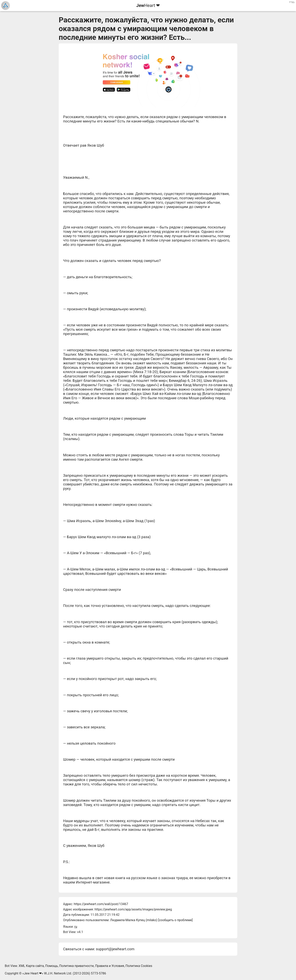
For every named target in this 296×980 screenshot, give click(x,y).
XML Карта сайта (31, 966)
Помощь (51, 966)
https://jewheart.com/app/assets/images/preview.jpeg (133, 909)
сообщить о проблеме (175, 920)
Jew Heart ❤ (33, 973)
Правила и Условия (110, 966)
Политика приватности (77, 966)
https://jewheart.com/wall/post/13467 (101, 904)
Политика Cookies (139, 966)
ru (76, 927)
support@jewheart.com (115, 949)
